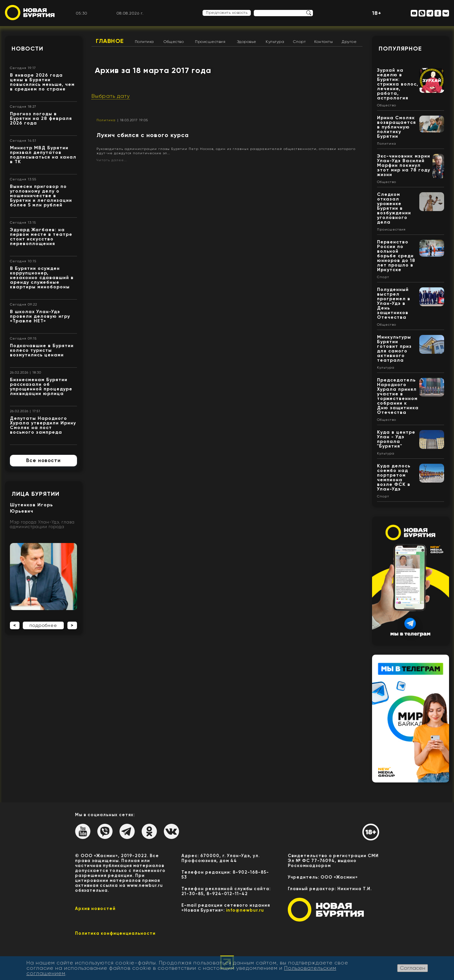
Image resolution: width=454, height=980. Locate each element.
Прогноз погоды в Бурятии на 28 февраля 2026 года (41, 118)
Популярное (400, 49)
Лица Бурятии (36, 494)
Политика (144, 42)
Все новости (43, 460)
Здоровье (247, 42)
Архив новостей (95, 908)
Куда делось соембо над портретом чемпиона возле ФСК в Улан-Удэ (394, 477)
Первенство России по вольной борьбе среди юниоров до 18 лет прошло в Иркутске (396, 256)
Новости (27, 49)
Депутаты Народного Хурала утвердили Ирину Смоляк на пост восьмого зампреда (43, 425)
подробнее (43, 625)
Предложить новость (227, 13)
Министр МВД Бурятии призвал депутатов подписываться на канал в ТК (43, 155)
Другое (349, 42)
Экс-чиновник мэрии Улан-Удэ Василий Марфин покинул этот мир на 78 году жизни (404, 165)
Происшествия (210, 42)
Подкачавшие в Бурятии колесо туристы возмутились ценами (42, 350)
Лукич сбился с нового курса (143, 135)
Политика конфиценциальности (115, 933)
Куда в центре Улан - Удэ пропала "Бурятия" (396, 439)
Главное (110, 41)
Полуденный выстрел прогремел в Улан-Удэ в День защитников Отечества (394, 303)
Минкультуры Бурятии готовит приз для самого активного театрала (394, 349)
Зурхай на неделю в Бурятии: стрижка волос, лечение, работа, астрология (398, 84)
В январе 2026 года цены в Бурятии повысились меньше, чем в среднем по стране (42, 82)
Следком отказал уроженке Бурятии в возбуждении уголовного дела (394, 208)
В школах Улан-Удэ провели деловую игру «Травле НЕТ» (40, 316)
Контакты (323, 42)
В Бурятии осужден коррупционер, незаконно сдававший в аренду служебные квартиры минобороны (42, 278)
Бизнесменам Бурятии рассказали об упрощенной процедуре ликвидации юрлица (41, 387)
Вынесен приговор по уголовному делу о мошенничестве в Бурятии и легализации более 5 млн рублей (41, 196)
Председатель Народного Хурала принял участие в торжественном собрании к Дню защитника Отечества (398, 396)
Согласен (413, 968)
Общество (174, 42)
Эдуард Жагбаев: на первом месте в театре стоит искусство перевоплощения (41, 237)
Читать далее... (112, 160)
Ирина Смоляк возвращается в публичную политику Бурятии (397, 127)
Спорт (300, 42)
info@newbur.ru (245, 910)
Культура (275, 42)
